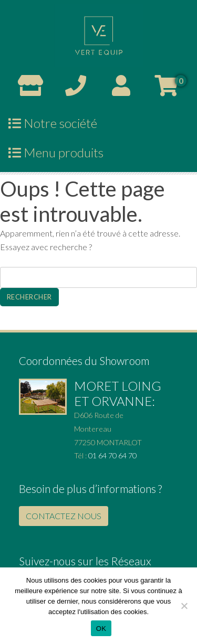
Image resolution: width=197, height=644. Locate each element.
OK (101, 629)
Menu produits (56, 152)
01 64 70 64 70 (112, 455)
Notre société (53, 123)
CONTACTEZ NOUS (64, 516)
